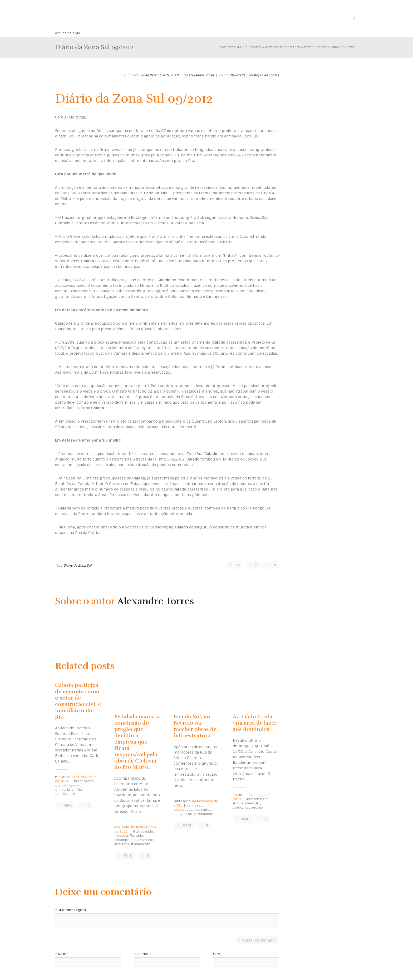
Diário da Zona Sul (78, 566)
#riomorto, (146, 840)
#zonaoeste (141, 844)
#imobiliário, (65, 790)
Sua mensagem (72, 910)
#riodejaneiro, (125, 840)
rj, (195, 814)
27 (238, 565)
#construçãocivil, (68, 785)
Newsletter (304, 47)
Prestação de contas (278, 47)
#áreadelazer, (257, 799)
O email (144, 954)
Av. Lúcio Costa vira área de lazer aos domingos (255, 723)
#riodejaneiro (66, 794)
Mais (69, 805)
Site (217, 954)
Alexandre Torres (201, 75)
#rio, (79, 790)
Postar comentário (259, 940)
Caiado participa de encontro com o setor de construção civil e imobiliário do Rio (78, 701)
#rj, (258, 803)
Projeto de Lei (126, 421)
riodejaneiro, (183, 814)
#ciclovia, (122, 836)
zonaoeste (206, 814)
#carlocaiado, (84, 781)
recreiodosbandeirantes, (193, 810)
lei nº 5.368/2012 (169, 459)
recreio (257, 808)
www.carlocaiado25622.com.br (232, 155)
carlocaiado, (196, 805)
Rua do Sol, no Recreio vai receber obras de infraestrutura (195, 726)
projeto (223, 489)
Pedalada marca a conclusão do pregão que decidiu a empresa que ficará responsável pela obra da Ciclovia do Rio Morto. (137, 742)
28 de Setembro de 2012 (159, 75)
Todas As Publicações (244, 47)
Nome (63, 954)
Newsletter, (239, 75)
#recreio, (137, 836)
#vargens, (122, 844)
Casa (221, 47)
